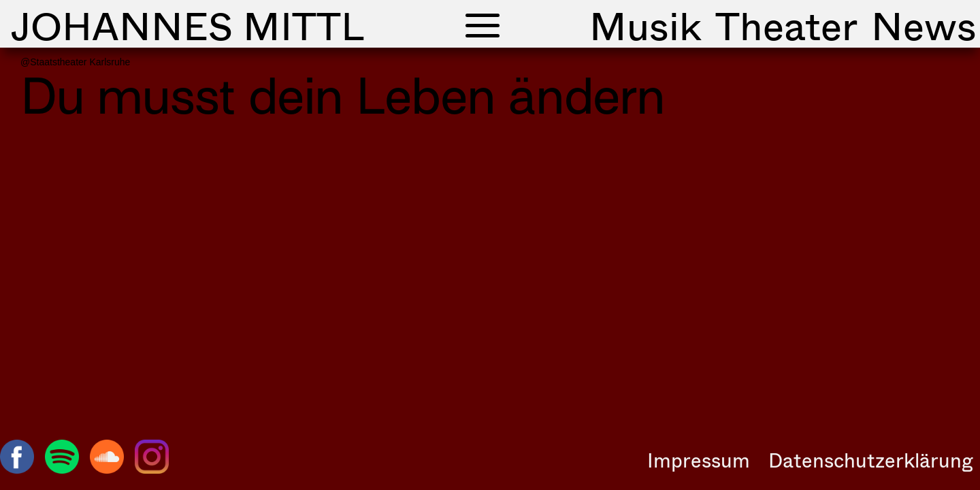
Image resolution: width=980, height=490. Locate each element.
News (924, 25)
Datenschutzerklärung (871, 460)
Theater (786, 25)
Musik (646, 25)
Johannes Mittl (187, 25)
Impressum (699, 460)
